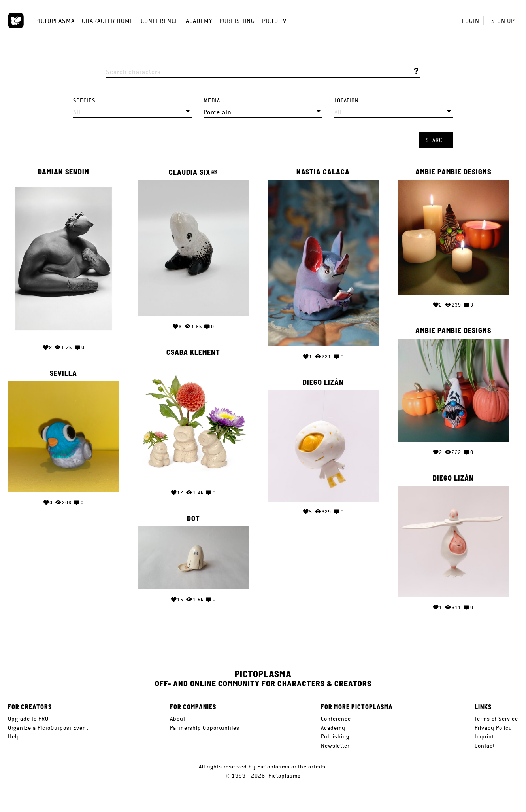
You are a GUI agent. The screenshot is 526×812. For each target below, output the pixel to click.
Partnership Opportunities (205, 728)
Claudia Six (189, 172)
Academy (199, 21)
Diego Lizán (323, 382)
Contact (485, 746)
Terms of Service (496, 719)
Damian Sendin (64, 172)
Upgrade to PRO (28, 719)
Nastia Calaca (323, 172)
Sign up (503, 21)
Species (84, 101)
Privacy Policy (493, 728)
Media (212, 101)
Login (470, 21)
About (178, 719)
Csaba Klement (193, 352)
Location (347, 101)
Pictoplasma (55, 21)
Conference (160, 21)
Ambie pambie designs (453, 172)
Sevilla (63, 373)
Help (14, 736)
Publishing (237, 21)
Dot (193, 519)
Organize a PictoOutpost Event (48, 728)
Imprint (484, 736)
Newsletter (335, 746)
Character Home (108, 21)
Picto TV (274, 21)
